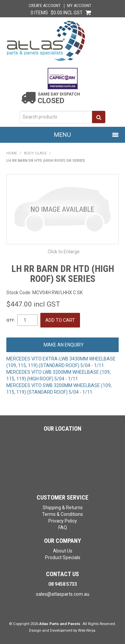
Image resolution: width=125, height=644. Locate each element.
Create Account (45, 6)
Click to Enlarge (64, 252)
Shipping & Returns (63, 508)
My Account (79, 6)
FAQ (63, 528)
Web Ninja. (87, 631)
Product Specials (63, 557)
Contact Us (62, 574)
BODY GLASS (35, 153)
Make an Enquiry (64, 345)
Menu (62, 135)
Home (12, 153)
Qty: (10, 320)
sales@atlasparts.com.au (63, 594)
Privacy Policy (63, 521)
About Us (63, 551)
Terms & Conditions (62, 514)
